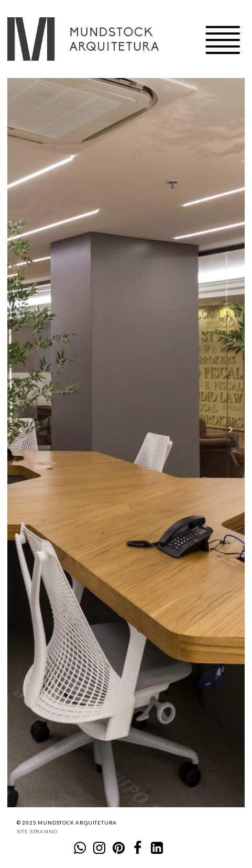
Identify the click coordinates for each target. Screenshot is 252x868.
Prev (21, 430)
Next (231, 430)
